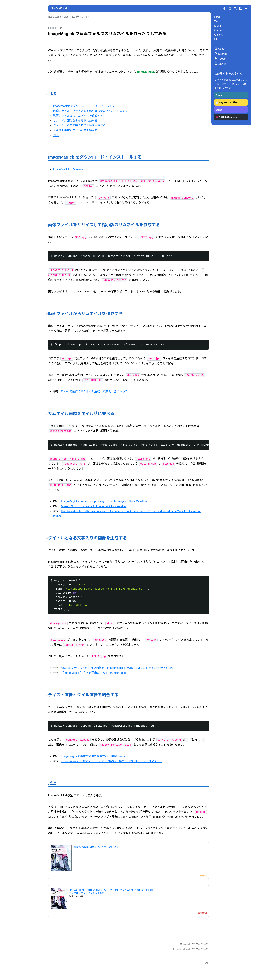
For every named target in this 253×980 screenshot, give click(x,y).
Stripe (219, 110)
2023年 (75, 17)
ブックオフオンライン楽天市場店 (87, 893)
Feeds (222, 59)
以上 (56, 135)
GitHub (222, 64)
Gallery (219, 35)
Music (218, 26)
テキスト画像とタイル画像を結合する (77, 130)
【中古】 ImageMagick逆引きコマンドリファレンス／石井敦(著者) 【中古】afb (111, 890)
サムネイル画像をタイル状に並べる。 (77, 121)
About (222, 49)
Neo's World (59, 9)
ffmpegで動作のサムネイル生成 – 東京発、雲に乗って (94, 392)
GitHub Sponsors (229, 117)
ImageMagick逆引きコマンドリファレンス (96, 847)
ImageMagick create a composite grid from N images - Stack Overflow (104, 501)
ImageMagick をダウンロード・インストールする (84, 106)
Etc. (217, 39)
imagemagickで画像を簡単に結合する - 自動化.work (93, 756)
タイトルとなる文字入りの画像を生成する (79, 125)
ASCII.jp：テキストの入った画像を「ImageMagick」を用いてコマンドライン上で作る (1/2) (118, 668)
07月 (85, 17)
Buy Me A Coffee (228, 102)
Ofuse (219, 95)
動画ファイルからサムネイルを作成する (78, 116)
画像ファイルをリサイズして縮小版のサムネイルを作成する (90, 111)
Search (222, 54)
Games (219, 30)
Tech (217, 21)
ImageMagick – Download (69, 170)
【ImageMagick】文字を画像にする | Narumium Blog (94, 673)
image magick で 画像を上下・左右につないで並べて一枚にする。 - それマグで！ (112, 761)
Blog (217, 17)
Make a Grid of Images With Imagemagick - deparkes (94, 506)
